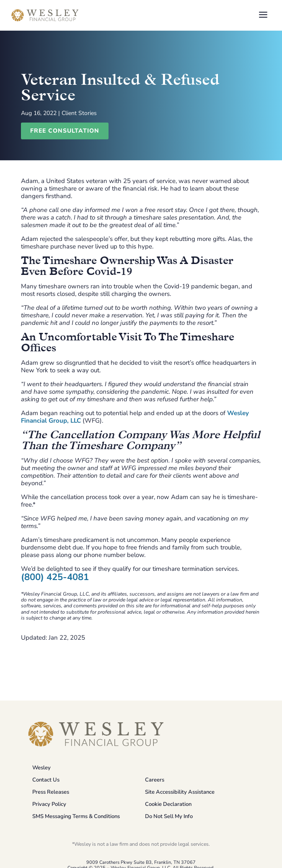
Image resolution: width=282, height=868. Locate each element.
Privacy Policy (49, 804)
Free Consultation (65, 131)
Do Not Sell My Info (169, 816)
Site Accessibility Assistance (180, 792)
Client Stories (79, 113)
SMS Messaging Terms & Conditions (76, 816)
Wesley (41, 768)
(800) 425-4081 (55, 577)
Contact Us (46, 780)
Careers (155, 780)
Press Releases (51, 792)
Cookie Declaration (168, 804)
